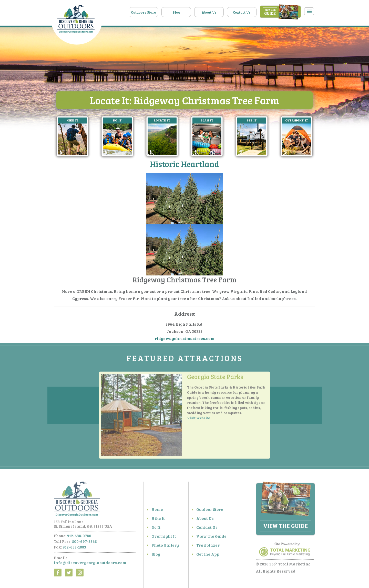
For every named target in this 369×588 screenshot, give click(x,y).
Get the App (208, 555)
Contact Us (242, 12)
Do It (156, 528)
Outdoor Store (210, 511)
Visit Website (198, 419)
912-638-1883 (74, 548)
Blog (176, 12)
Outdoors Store (143, 12)
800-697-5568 (84, 543)
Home (157, 511)
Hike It (158, 520)
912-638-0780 (79, 537)
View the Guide (211, 537)
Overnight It (164, 537)
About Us (209, 12)
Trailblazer (208, 546)
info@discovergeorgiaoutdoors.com (90, 564)
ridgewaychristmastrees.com (185, 339)
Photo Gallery (165, 546)
